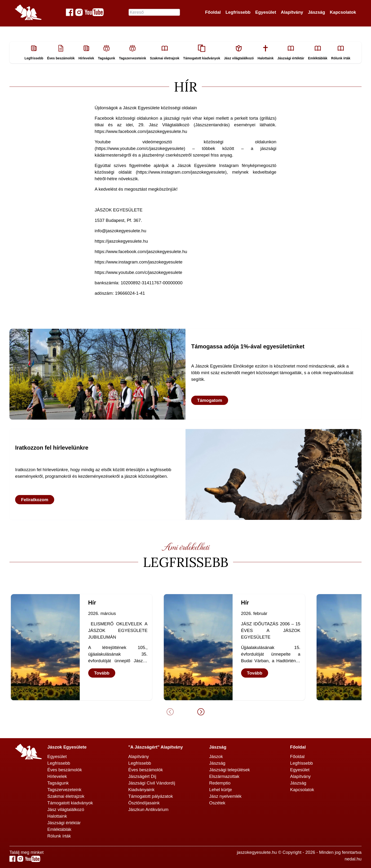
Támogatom (210, 400)
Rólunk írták (59, 836)
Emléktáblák (59, 829)
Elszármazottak (224, 776)
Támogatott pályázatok (151, 796)
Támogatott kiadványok (70, 803)
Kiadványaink (141, 790)
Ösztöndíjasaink (144, 803)
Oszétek (217, 803)
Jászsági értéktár (64, 823)
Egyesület (266, 12)
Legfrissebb (238, 12)
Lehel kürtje (221, 790)
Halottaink (57, 816)
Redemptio (220, 783)
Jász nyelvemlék (225, 796)
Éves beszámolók (65, 770)
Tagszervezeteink (64, 790)
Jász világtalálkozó (66, 809)
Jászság (316, 12)
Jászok (216, 756)
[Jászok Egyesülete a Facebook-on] (70, 12)
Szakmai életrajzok (66, 796)
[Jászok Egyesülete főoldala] (28, 12)
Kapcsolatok (343, 12)
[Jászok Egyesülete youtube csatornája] (94, 12)
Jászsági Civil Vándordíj (152, 783)
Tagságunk (58, 783)
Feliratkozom (35, 500)
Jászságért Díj (142, 776)
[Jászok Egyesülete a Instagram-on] (79, 12)
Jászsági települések (230, 770)
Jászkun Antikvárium (148, 809)
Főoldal (213, 12)
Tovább (101, 673)
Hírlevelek (57, 776)
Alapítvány (292, 12)
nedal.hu (353, 859)
